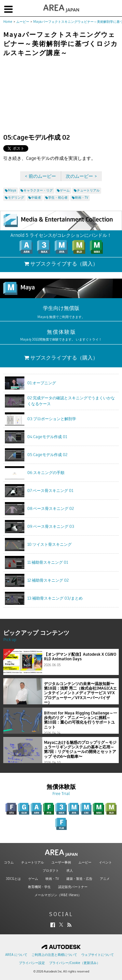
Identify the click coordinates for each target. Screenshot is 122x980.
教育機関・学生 (39, 887)
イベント (105, 862)
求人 (70, 871)
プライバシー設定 (32, 963)
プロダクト (51, 871)
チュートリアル (33, 862)
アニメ (105, 879)
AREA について (16, 955)
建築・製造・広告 (79, 879)
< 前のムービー (40, 176)
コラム (9, 862)
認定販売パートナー (73, 887)
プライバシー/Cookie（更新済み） (75, 963)
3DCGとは (13, 879)
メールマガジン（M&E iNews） (58, 895)
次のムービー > (81, 176)
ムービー (23, 22)
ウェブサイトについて (98, 955)
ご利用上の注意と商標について (54, 955)
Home (8, 22)
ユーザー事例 (61, 862)
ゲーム (33, 879)
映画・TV (52, 879)
